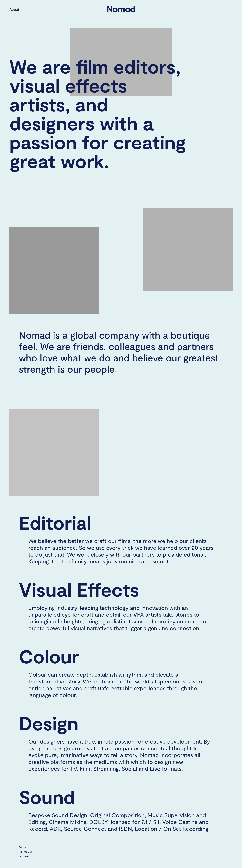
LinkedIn (24, 856)
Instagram (25, 852)
